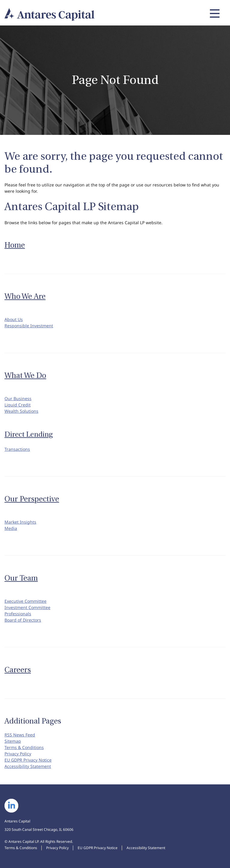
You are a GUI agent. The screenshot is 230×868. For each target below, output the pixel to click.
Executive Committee (25, 601)
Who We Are (25, 296)
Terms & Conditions (24, 747)
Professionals (18, 614)
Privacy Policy (18, 754)
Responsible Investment (29, 326)
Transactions (17, 449)
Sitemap (13, 741)
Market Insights (20, 522)
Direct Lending (29, 434)
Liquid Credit (18, 405)
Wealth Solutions (21, 411)
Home (15, 245)
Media (11, 528)
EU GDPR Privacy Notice (28, 760)
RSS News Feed (20, 735)
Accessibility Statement (28, 766)
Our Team (21, 578)
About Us (14, 319)
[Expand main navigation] (214, 13)
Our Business (18, 398)
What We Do (25, 376)
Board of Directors (23, 620)
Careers (18, 670)
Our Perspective (32, 499)
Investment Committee (27, 607)
